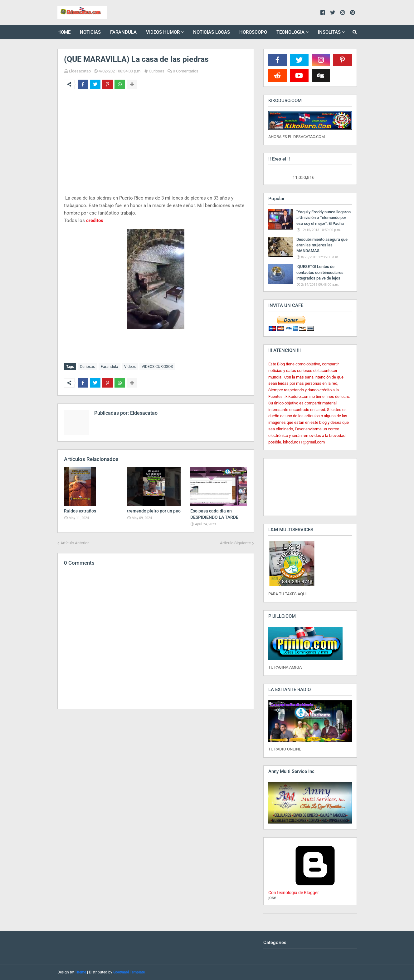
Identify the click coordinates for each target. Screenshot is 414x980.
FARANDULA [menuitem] (123, 32)
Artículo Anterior (75, 542)
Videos (130, 367)
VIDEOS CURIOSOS (157, 367)
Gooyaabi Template (129, 972)
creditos (95, 220)
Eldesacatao (80, 71)
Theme (80, 972)
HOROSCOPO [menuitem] (253, 32)
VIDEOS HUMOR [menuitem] (163, 32)
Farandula (110, 367)
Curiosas (157, 71)
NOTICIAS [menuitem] (90, 32)
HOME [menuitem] (64, 32)
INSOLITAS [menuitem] (329, 32)
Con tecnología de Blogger (315, 890)
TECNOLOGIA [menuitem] (290, 32)
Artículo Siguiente (235, 542)
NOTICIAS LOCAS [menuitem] (212, 32)
